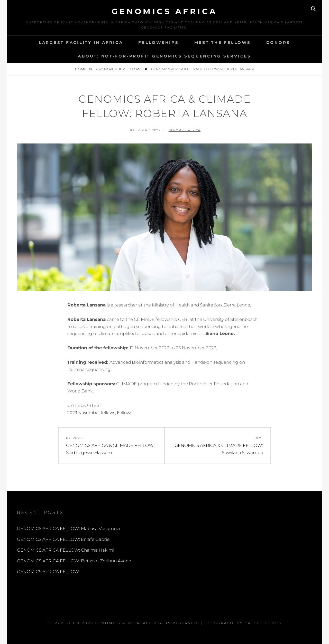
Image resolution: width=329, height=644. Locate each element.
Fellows (125, 413)
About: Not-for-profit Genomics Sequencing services (164, 56)
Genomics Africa (164, 11)
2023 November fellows (119, 69)
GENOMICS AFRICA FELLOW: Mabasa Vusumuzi (68, 528)
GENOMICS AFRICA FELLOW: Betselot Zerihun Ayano (74, 561)
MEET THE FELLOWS (223, 42)
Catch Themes (263, 623)
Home (81, 69)
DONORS (278, 42)
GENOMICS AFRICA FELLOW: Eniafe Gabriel (64, 539)
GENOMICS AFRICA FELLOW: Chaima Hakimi (66, 550)
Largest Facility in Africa (81, 42)
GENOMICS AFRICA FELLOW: (48, 572)
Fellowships (158, 42)
